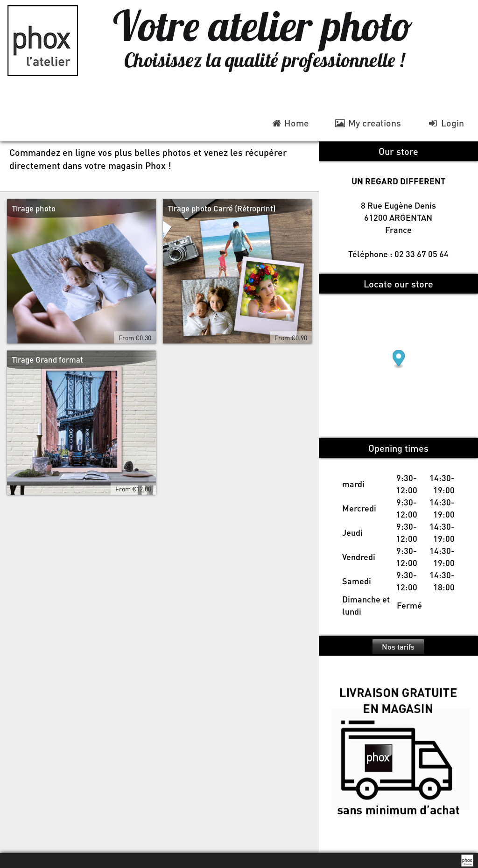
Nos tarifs (398, 647)
